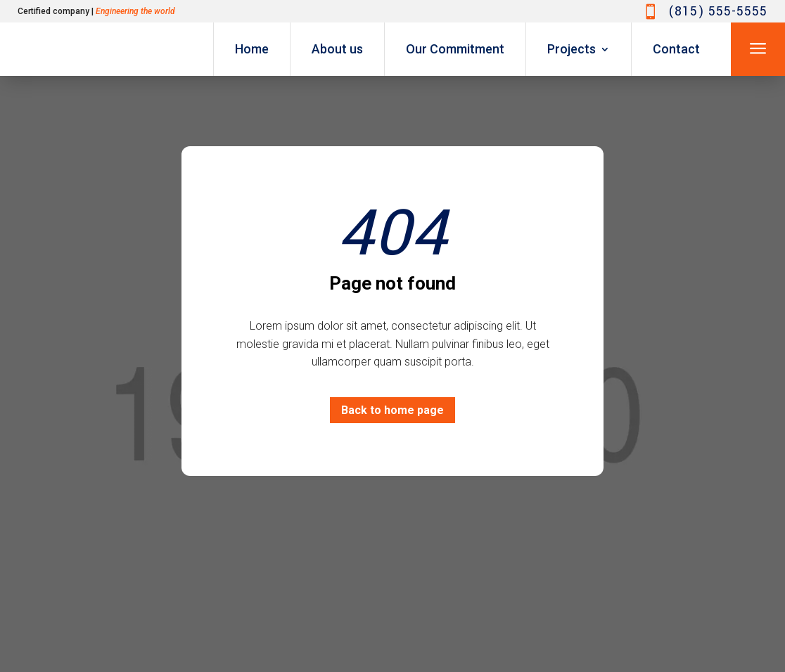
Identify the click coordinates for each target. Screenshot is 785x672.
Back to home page (392, 410)
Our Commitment (455, 49)
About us (337, 49)
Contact (676, 49)
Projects (572, 49)
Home (252, 49)
